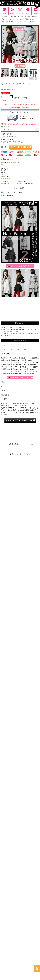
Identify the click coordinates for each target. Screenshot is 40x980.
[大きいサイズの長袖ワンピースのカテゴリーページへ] (10, 514)
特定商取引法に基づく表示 (10, 685)
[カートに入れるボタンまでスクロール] (37, 969)
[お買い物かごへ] (28, 5)
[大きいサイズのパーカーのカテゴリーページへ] (10, 570)
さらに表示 (19, 189)
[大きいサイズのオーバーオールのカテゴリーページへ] (10, 526)
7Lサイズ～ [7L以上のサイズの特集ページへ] (33, 484)
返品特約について (10, 160)
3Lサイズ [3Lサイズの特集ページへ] (20, 479)
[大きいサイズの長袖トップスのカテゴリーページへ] (30, 498)
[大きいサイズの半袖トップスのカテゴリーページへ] (10, 498)
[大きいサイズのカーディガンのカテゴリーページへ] (10, 564)
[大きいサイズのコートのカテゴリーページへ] (30, 570)
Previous (2, 45)
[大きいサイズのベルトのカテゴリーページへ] (30, 591)
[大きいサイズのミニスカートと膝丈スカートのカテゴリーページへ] (10, 553)
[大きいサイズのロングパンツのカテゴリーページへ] (10, 542)
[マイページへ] (33, 5)
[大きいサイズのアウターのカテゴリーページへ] (20, 559)
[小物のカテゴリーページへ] (10, 591)
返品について (24, 685)
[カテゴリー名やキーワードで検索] (16, 616)
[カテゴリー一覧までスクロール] (28, 12)
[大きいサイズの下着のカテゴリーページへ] (10, 596)
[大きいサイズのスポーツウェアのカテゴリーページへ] (30, 580)
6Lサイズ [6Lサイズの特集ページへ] (20, 484)
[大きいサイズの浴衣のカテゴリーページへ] (10, 601)
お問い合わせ (34, 685)
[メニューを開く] (37, 5)
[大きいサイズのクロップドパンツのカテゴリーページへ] (30, 537)
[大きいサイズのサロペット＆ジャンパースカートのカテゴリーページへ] (30, 520)
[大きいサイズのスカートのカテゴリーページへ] (20, 547)
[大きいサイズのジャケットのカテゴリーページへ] (30, 564)
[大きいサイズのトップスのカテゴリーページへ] (20, 493)
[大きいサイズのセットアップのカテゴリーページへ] (10, 585)
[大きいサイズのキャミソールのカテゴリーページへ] (30, 504)
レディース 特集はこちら (19, 421)
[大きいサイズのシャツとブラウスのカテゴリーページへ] (10, 504)
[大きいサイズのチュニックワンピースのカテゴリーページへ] (10, 520)
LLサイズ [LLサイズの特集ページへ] (7, 479)
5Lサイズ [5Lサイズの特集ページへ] (7, 484)
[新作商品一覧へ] (24, 5)
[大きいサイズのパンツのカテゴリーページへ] (20, 531)
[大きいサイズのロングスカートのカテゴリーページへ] (30, 552)
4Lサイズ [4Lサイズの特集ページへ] (33, 479)
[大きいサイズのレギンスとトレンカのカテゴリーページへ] (30, 542)
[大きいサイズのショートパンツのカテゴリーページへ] (10, 537)
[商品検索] (35, 616)
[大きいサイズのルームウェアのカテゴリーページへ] (30, 585)
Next (38, 45)
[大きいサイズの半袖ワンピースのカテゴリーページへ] (30, 514)
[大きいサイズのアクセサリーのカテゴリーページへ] (30, 596)
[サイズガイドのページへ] (20, 267)
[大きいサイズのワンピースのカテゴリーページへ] (20, 509)
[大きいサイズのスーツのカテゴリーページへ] (10, 580)
